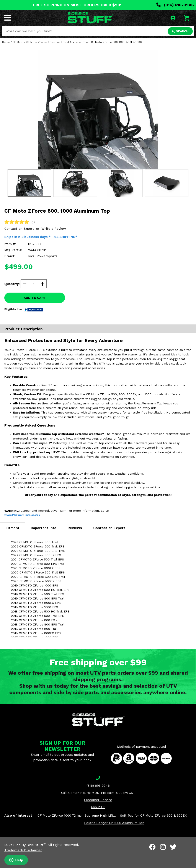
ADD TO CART (35, 298)
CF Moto (18, 42)
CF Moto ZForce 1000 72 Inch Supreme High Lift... (77, 816)
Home (6, 42)
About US (98, 807)
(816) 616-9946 (175, 5)
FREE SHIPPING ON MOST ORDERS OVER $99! (77, 5)
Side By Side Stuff (30, 845)
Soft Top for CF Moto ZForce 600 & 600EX (153, 816)
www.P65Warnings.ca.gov (22, 515)
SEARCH (180, 31)
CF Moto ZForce (37, 42)
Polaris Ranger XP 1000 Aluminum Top (114, 823)
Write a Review (54, 229)
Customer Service (98, 800)
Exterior (55, 42)
